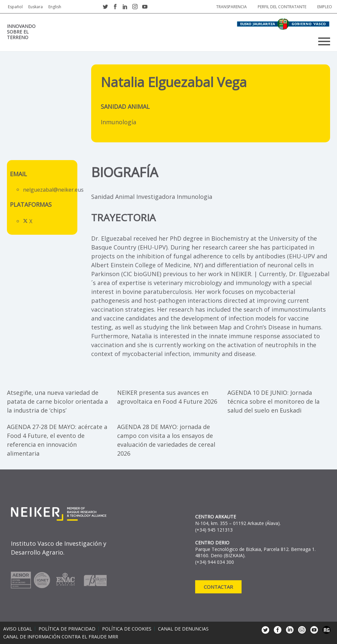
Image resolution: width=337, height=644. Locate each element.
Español (15, 7)
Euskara (36, 7)
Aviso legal (18, 629)
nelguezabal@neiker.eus (53, 190)
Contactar (218, 587)
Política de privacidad (67, 629)
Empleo (325, 7)
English (55, 7)
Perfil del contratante (282, 7)
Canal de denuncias (183, 629)
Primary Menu (324, 41)
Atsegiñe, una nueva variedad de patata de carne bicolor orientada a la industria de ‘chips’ (57, 401)
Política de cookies (127, 629)
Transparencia (232, 7)
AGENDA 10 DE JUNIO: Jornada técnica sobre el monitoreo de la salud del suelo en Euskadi (273, 401)
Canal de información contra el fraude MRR (61, 637)
